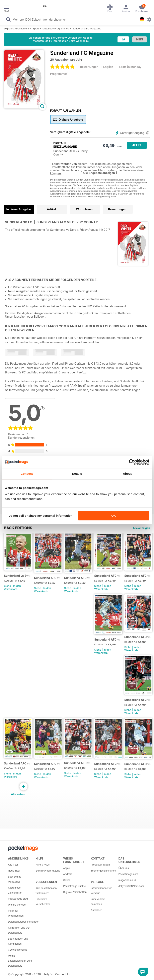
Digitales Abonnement (17, 29)
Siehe (7, 586)
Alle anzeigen (141, 528)
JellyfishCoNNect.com (131, 886)
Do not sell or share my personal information (40, 516)
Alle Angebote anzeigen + (100, 173)
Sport (36, 29)
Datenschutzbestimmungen (20, 922)
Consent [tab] (27, 474)
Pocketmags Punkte (74, 886)
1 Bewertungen (88, 67)
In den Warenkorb (12, 587)
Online (67, 880)
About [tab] (127, 474)
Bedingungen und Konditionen (18, 941)
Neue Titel (14, 871)
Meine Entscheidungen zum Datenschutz (20, 961)
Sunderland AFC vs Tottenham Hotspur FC (138, 637)
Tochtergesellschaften (103, 871)
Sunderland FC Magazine (87, 29)
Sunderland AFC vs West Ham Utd (47, 578)
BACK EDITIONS (18, 528)
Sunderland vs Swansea (17, 576)
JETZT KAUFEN (137, 146)
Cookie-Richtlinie (18, 950)
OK (114, 516)
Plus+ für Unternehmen (16, 913)
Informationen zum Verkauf (101, 891)
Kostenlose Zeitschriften (15, 890)
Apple (66, 868)
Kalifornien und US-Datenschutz (19, 930)
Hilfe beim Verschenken (43, 902)
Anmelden (97, 910)
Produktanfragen (100, 865)
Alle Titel (13, 865)
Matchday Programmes (56, 29)
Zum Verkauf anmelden (98, 902)
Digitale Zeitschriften (75, 892)
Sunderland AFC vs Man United (78, 578)
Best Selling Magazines (15, 879)
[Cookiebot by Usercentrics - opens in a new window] (132, 462)
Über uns (124, 868)
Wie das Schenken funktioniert (46, 891)
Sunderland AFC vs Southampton (108, 639)
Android (68, 874)
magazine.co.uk (127, 880)
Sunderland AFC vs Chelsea (78, 763)
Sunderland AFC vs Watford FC (47, 764)
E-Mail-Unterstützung (48, 871)
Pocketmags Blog (18, 899)
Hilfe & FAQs (43, 865)
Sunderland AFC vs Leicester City (108, 764)
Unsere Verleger (17, 905)
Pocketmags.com (128, 874)
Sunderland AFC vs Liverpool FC (17, 763)
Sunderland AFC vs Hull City (138, 764)
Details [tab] (77, 474)
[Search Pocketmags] (8, 20)
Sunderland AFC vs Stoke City (138, 700)
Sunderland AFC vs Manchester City (138, 576)
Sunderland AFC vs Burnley (108, 576)
